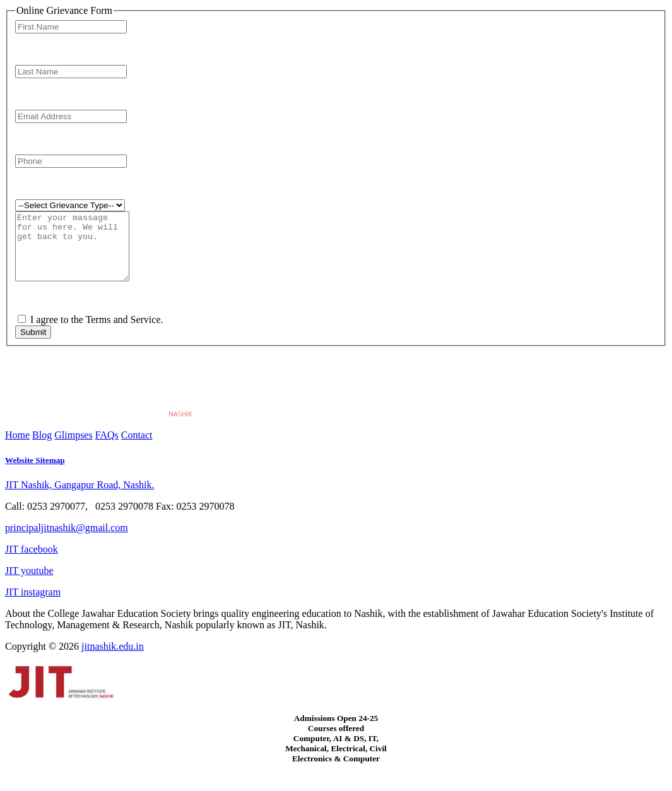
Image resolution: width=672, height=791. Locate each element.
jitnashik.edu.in (113, 659)
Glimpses (73, 448)
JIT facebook (32, 562)
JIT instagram (33, 605)
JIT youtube (29, 584)
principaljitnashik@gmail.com (67, 541)
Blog (42, 448)
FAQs (107, 448)
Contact (137, 448)
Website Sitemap (35, 473)
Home (17, 448)
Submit (33, 345)
